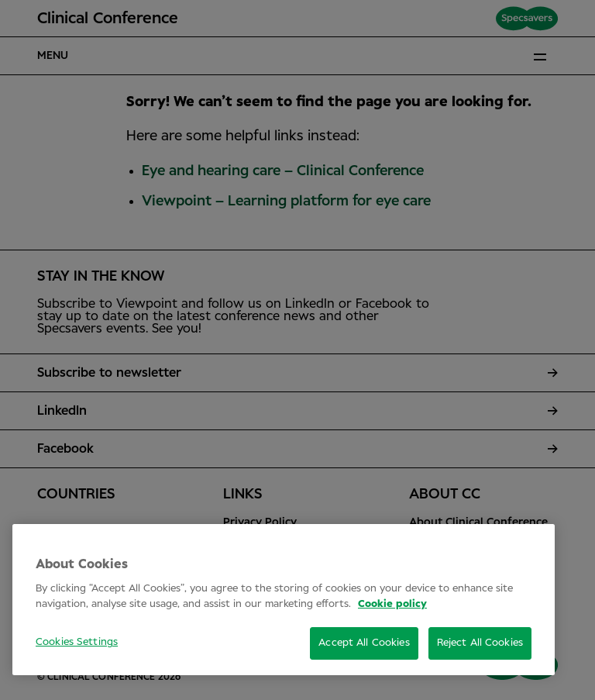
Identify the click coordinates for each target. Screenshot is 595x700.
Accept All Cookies (364, 643)
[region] (284, 600)
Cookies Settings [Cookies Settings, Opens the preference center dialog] (77, 642)
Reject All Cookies (480, 643)
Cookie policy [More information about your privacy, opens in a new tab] (392, 604)
